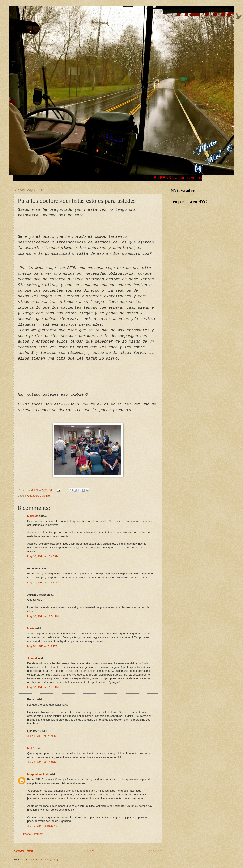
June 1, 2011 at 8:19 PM (42, 762)
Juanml (32, 658)
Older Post (154, 851)
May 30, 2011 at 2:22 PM (42, 646)
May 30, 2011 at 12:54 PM (43, 616)
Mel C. (35, 490)
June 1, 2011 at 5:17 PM (42, 736)
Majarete (33, 516)
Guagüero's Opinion (39, 496)
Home (89, 851)
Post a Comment (33, 834)
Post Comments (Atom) (44, 860)
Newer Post (23, 851)
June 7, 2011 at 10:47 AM (42, 826)
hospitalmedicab (38, 774)
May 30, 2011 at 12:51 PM (43, 583)
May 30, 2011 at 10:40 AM (43, 556)
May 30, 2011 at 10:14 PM (43, 687)
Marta (31, 628)
